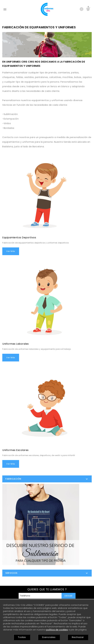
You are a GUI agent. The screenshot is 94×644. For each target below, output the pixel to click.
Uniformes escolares (15, 450)
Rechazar (78, 637)
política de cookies (57, 630)
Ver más (11, 251)
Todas (22, 637)
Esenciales (49, 637)
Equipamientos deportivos (19, 237)
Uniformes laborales (16, 344)
